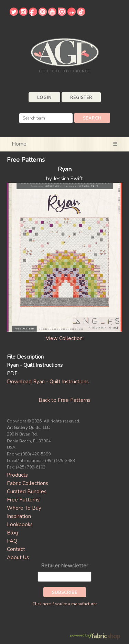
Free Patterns (23, 500)
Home (19, 144)
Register (81, 98)
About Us (18, 557)
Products (17, 475)
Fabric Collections (28, 483)
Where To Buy (24, 508)
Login (44, 98)
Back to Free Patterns (64, 400)
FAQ (12, 541)
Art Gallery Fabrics (65, 54)
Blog (13, 533)
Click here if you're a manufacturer (64, 604)
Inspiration (19, 516)
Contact (16, 549)
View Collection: (65, 338)
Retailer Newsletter (64, 566)
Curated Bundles (27, 492)
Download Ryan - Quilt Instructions (48, 382)
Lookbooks (20, 524)
